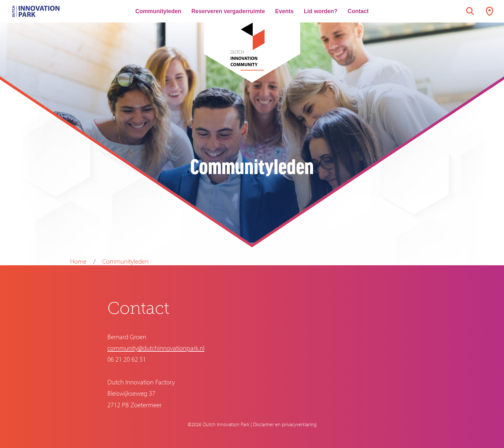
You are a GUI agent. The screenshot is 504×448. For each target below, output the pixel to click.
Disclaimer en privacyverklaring (285, 424)
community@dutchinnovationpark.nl (156, 348)
